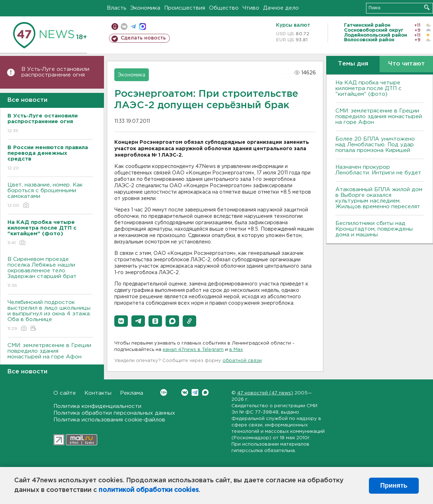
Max (205, 392)
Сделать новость (143, 38)
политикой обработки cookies (149, 490)
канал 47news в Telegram (193, 350)
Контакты (98, 393)
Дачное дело (281, 8)
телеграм (133, 27)
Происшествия (185, 8)
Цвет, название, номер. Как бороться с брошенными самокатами (50, 196)
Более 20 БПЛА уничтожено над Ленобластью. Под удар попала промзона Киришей (375, 145)
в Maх (236, 350)
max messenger (143, 27)
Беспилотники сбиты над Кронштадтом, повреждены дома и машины (374, 229)
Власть (117, 8)
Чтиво (251, 8)
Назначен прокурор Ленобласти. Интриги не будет (378, 170)
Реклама (132, 393)
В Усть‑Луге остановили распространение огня (55, 72)
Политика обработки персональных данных (114, 413)
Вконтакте (164, 392)
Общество (224, 8)
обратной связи (242, 361)
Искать (427, 7)
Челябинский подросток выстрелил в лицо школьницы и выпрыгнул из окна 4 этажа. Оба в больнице (50, 316)
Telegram (195, 392)
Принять (394, 485)
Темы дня (353, 64)
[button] (121, 321)
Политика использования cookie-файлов (109, 420)
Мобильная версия (115, 27)
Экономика (145, 8)
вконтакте (124, 27)
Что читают (406, 64)
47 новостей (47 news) (265, 393)
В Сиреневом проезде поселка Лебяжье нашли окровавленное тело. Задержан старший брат (50, 273)
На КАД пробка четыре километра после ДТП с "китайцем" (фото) (369, 88)
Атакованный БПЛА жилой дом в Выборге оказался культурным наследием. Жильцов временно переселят (379, 198)
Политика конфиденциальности (97, 406)
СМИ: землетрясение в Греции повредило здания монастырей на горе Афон (50, 356)
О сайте (65, 393)
